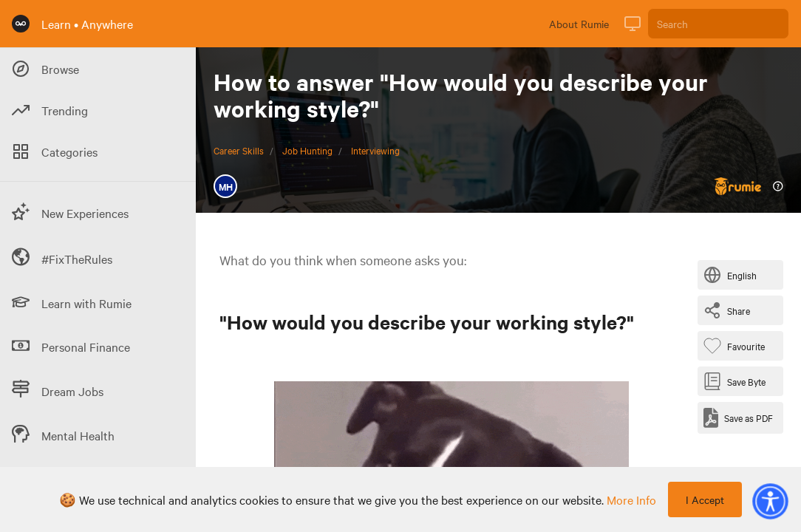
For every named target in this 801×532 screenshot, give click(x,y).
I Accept (705, 499)
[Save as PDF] (738, 418)
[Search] (718, 24)
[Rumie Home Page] (21, 24)
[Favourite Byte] (737, 346)
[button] (770, 501)
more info (631, 499)
